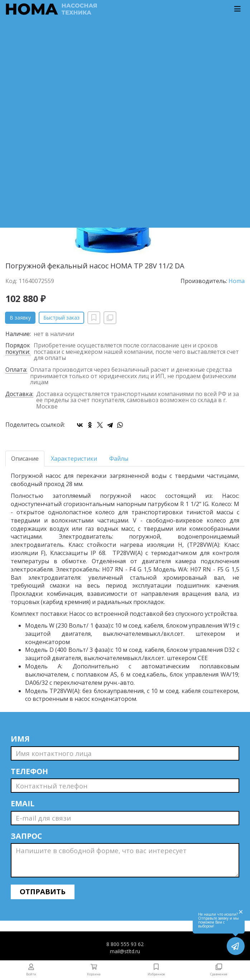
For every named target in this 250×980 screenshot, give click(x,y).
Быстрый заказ (61, 318)
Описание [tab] (25, 459)
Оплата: (16, 370)
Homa (237, 281)
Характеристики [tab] (74, 459)
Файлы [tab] (119, 459)
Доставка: (19, 394)
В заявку (20, 318)
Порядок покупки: (18, 349)
